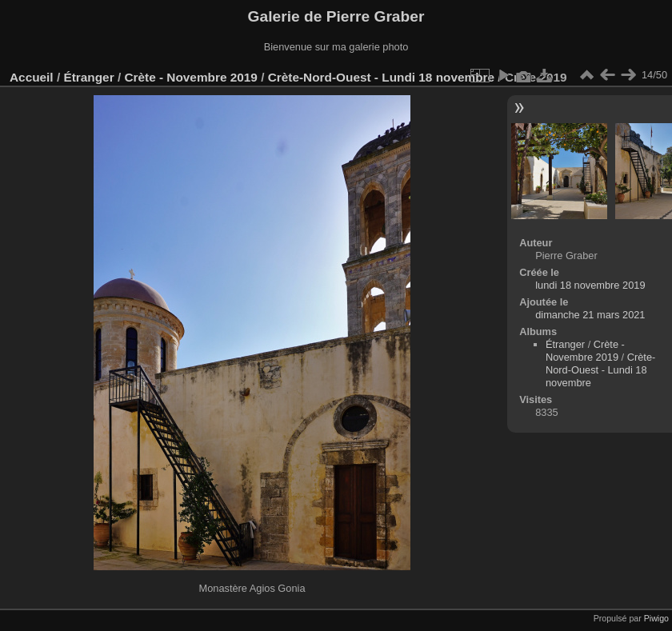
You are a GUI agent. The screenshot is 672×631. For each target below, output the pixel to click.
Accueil (32, 77)
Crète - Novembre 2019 (190, 77)
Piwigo (656, 618)
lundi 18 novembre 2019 (590, 285)
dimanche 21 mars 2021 (590, 315)
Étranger (88, 77)
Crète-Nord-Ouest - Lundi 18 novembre (381, 77)
